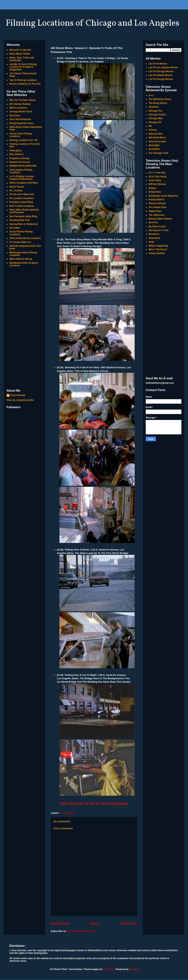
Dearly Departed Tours (21, 123)
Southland (154, 149)
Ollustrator (109, 969)
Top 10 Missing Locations (23, 80)
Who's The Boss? (158, 250)
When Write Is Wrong (21, 259)
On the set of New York (22, 194)
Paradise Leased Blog (21, 202)
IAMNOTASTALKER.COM (23, 166)
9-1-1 (151, 95)
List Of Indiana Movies (160, 75)
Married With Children (160, 219)
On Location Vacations (22, 198)
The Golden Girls (158, 207)
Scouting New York (20, 220)
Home (95, 923)
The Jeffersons (157, 215)
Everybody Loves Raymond (163, 196)
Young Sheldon (157, 253)
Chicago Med (156, 118)
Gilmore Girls (156, 134)
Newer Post (60, 923)
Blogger (133, 969)
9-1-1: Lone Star (157, 173)
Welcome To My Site (20, 50)
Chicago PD (155, 122)
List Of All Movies (158, 64)
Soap (151, 242)
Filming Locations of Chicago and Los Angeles (92, 23)
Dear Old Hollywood (20, 119)
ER (150, 126)
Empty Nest (155, 192)
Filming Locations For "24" (24, 140)
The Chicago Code (158, 153)
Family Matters (156, 200)
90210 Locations (18, 108)
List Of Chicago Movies (161, 71)
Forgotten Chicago (19, 158)
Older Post (129, 923)
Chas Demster (18, 395)
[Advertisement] (24, 328)
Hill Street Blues (157, 138)
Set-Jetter (15, 228)
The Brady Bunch (158, 103)
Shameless (154, 238)
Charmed (153, 107)
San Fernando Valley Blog (23, 216)
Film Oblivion (17, 154)
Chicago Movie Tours (21, 112)
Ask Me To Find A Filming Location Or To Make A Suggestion (23, 67)
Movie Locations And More (24, 183)
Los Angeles (67, 813)
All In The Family (157, 177)
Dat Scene (15, 116)
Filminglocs (16, 151)
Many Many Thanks (20, 54)
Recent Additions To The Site (25, 84)
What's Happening (158, 246)
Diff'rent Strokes (157, 184)
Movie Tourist (17, 187)
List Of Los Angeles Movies (163, 67)
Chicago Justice (157, 115)
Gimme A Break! (157, 203)
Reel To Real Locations (22, 206)
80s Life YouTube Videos (23, 100)
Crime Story (155, 180)
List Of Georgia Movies (161, 79)
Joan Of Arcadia (157, 142)
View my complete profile (20, 400)
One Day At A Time (158, 230)
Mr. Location (16, 191)
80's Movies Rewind (20, 104)
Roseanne (154, 234)
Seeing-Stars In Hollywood (24, 224)
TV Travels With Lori (20, 242)
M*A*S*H (153, 223)
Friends (153, 130)
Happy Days (155, 211)
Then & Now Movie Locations (25, 238)
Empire (152, 188)
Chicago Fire (155, 111)
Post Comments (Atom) (81, 931)
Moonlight (154, 145)
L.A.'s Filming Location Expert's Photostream (22, 178)
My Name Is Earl (157, 227)
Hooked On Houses (20, 162)
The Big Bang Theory (160, 99)
